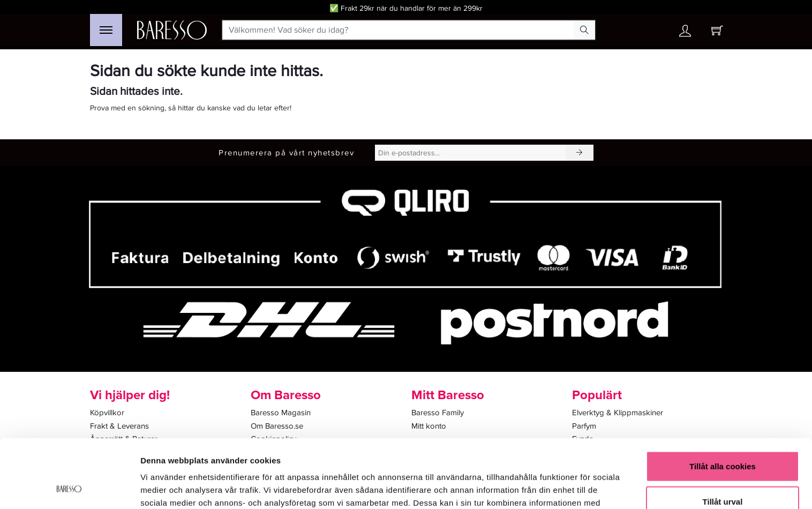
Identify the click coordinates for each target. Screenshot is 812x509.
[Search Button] (584, 30)
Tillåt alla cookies (723, 404)
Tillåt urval (723, 439)
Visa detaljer (582, 488)
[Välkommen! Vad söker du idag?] (398, 30)
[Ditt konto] (685, 33)
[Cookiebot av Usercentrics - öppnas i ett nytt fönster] (69, 488)
